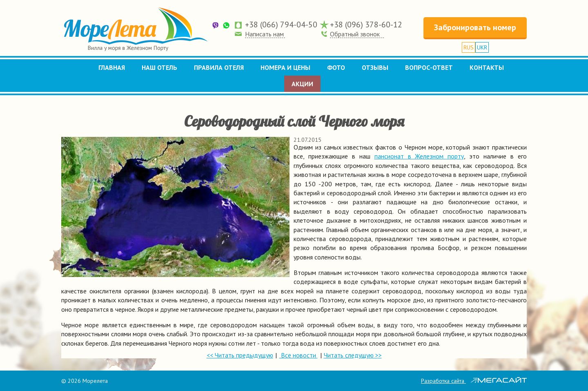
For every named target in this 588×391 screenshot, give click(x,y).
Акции (302, 84)
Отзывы (375, 67)
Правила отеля (219, 67)
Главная (112, 67)
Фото (336, 67)
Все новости (298, 355)
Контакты (487, 67)
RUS (469, 47)
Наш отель (159, 67)
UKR (482, 47)
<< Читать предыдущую (240, 355)
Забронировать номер (475, 27)
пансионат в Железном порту (419, 156)
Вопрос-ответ (429, 67)
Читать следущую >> (353, 355)
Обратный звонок (355, 34)
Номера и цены (285, 67)
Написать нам (264, 34)
